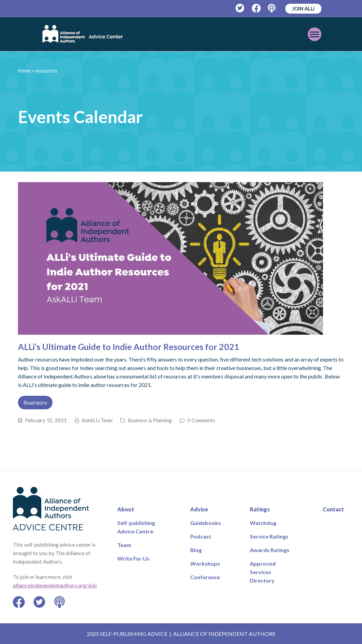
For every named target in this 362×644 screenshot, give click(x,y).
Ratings (260, 509)
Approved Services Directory (263, 572)
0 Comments (201, 420)
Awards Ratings (270, 550)
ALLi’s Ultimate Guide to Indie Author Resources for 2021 (129, 347)
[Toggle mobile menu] (315, 34)
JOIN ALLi (303, 8)
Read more (35, 403)
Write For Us (133, 558)
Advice (199, 509)
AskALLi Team (97, 420)
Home (24, 71)
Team (124, 545)
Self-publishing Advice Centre (136, 527)
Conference (205, 577)
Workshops (205, 563)
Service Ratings (269, 536)
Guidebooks (206, 523)
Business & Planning (150, 420)
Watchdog (263, 523)
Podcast (201, 536)
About (126, 509)
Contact (333, 509)
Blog (196, 550)
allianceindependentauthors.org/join (55, 585)
